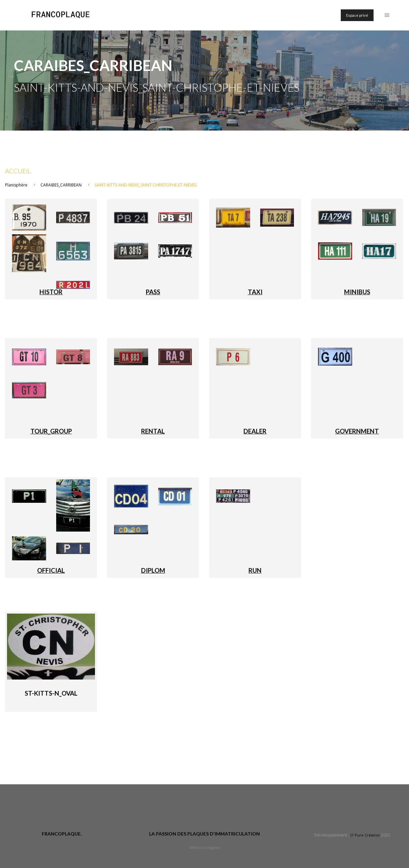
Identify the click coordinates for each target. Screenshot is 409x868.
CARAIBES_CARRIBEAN (61, 185)
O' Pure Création (365, 835)
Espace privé (357, 15)
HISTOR (51, 292)
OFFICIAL (51, 570)
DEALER (255, 431)
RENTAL (153, 431)
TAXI (255, 292)
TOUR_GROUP (51, 431)
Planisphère (16, 185)
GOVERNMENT (357, 431)
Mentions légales (205, 847)
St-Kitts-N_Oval (51, 693)
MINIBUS (357, 292)
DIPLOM (153, 570)
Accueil (18, 171)
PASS (153, 292)
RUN (255, 570)
